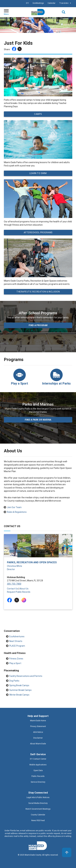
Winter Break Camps (19, 695)
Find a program (38, 325)
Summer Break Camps (20, 690)
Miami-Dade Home (38, 721)
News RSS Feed (38, 820)
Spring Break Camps (19, 685)
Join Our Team (14, 507)
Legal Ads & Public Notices (38, 797)
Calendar (51, 3)
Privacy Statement (38, 726)
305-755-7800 (14, 584)
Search (64, 12)
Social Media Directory (38, 803)
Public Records (38, 776)
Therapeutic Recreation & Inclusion (38, 292)
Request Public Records (19, 592)
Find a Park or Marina (38, 420)
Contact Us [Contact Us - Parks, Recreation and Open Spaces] (12, 589)
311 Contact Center (38, 759)
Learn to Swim (38, 173)
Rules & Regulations (17, 512)
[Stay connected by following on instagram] (24, 600)
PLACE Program (17, 646)
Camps (38, 114)
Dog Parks (14, 681)
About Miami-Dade (38, 744)
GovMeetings (38, 3)
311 (27, 3)
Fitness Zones (16, 659)
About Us (24, 589)
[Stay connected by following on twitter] (17, 600)
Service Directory (38, 782)
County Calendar (38, 815)
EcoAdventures (17, 636)
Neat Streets (16, 641)
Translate (66, 3)
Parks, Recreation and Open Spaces (32, 562)
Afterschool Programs (38, 232)
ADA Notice (38, 732)
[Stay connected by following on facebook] (10, 600)
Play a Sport (15, 663)
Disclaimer (38, 738)
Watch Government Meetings (38, 809)
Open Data (38, 770)
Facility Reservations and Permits (26, 676)
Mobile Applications (38, 765)
